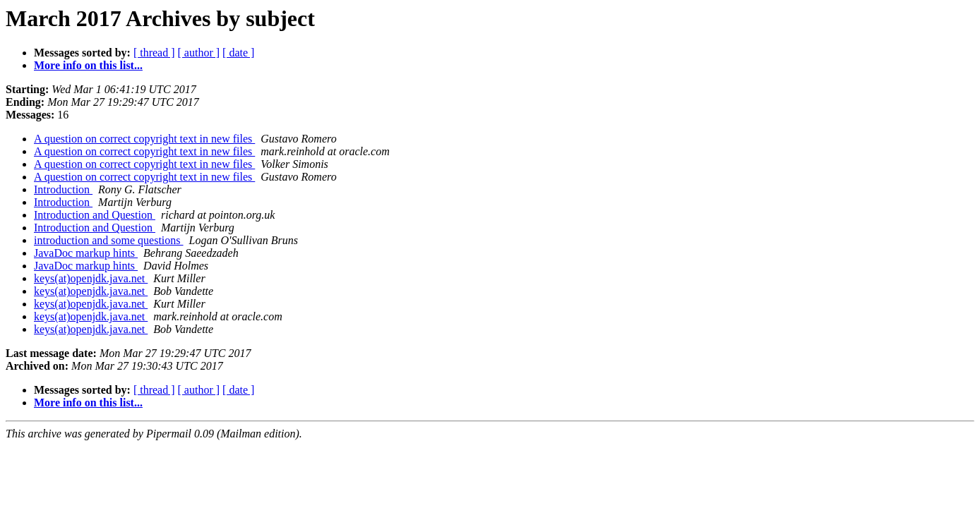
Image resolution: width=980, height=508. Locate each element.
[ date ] (238, 53)
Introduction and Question (95, 215)
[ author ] (199, 53)
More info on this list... (88, 65)
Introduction (63, 189)
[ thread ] (154, 53)
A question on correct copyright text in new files (144, 139)
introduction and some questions (109, 240)
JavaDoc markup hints (86, 253)
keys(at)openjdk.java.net (91, 278)
